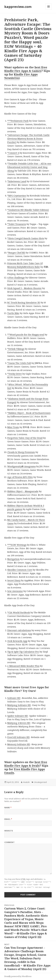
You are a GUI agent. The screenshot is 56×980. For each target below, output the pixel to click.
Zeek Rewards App (17, 641)
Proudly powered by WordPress (18, 976)
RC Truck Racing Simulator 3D (24, 302)
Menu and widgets (49, 10)
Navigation (13, 559)
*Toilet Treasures (17, 224)
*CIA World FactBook (19, 612)
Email (8, 819)
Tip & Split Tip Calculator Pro (23, 652)
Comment (9, 842)
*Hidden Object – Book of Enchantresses (29, 413)
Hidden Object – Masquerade (23, 491)
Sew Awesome (15, 591)
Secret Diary (14, 580)
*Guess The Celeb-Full (19, 363)
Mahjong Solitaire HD (19, 705)
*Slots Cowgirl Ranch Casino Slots (26, 238)
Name (8, 808)
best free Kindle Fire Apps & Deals (26, 764)
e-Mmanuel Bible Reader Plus (23, 666)
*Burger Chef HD (16, 253)
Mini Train (13, 427)
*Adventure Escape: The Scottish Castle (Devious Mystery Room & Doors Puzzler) (28, 139)
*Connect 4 (13, 153)
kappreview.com (18, 7)
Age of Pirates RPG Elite (20, 477)
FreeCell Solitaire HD (19, 737)
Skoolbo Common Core (20, 570)
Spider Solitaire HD (18, 716)
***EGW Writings (17, 545)
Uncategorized (40, 782)
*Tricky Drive (15, 374)
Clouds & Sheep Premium (21, 452)
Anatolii (26, 782)
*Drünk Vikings (16, 349)
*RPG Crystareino (17, 196)
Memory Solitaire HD (19, 744)
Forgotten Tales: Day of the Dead (25, 438)
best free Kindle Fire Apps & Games (26, 69)
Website (9, 831)
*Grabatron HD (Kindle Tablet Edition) (28, 210)
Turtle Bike (13, 313)
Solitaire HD (14, 698)
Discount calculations (19, 630)
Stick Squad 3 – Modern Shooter (24, 288)
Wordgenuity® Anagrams (22, 466)
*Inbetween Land (17, 181)
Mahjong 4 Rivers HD (19, 723)
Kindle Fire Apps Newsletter (21, 76)
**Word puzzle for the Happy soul (26, 334)
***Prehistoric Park (18, 121)
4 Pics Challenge (16, 277)
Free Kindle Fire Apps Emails (25, 771)
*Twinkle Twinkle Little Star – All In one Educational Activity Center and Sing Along (29, 167)
